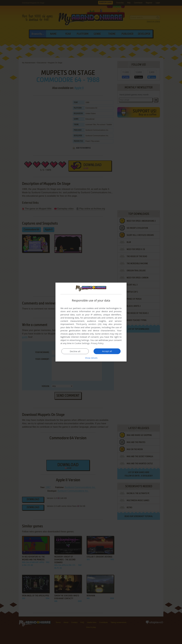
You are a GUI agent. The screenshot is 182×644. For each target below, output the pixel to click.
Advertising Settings (79, 340)
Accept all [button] (107, 351)
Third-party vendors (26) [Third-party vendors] (89, 324)
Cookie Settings (82, 343)
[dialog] (91, 322)
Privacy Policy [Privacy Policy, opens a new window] (98, 343)
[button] (91, 358)
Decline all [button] (75, 351)
